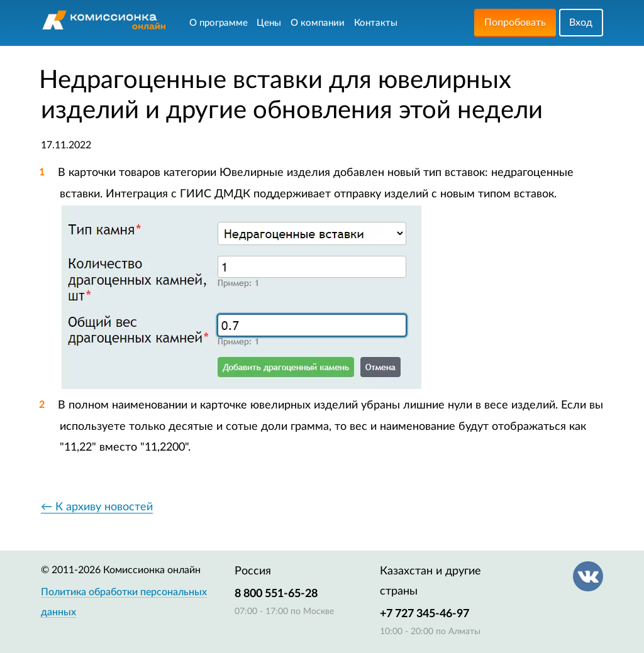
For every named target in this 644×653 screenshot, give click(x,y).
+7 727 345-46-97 (425, 614)
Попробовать (515, 23)
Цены (269, 23)
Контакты (376, 23)
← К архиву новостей (97, 507)
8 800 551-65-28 (276, 594)
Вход (581, 23)
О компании (318, 23)
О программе (219, 23)
